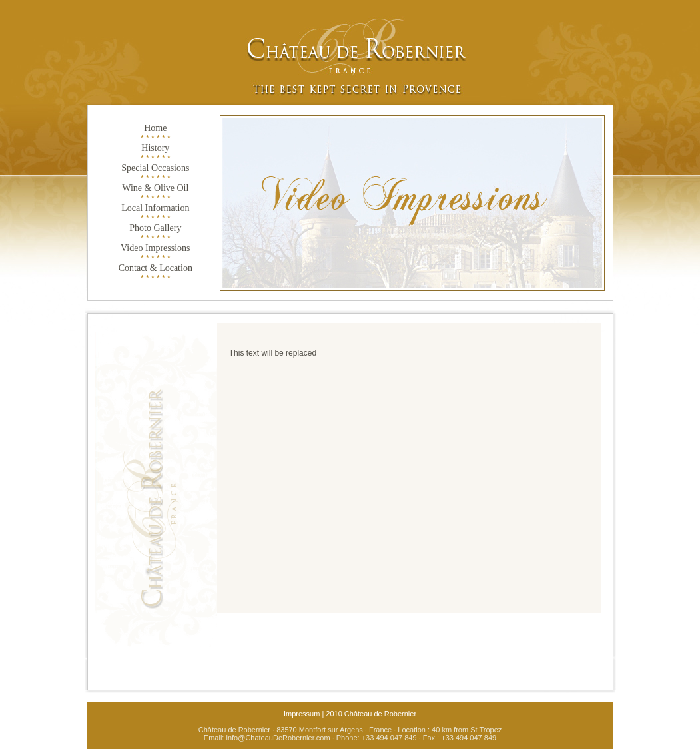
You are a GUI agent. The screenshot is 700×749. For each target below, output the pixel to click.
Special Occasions (155, 168)
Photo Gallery (155, 228)
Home (155, 128)
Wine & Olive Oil (155, 188)
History (155, 148)
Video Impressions (156, 248)
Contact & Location (156, 268)
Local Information (155, 208)
